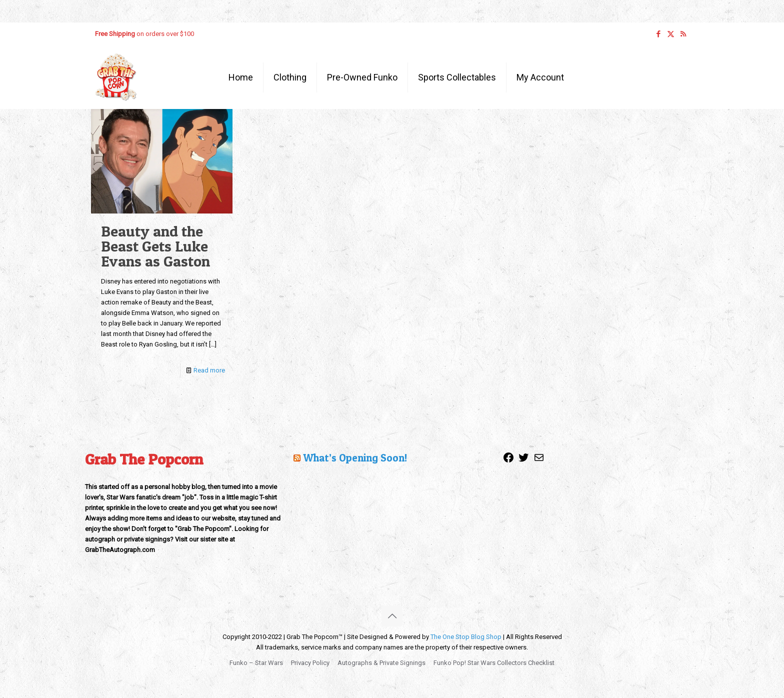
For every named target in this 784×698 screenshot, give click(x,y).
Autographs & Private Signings (381, 663)
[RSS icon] (683, 34)
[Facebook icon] (658, 34)
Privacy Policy (310, 663)
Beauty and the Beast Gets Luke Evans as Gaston (155, 246)
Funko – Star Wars (256, 663)
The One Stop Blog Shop (466, 637)
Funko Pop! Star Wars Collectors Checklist (494, 663)
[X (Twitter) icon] (671, 34)
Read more (209, 370)
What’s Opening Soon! (355, 458)
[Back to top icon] (392, 616)
